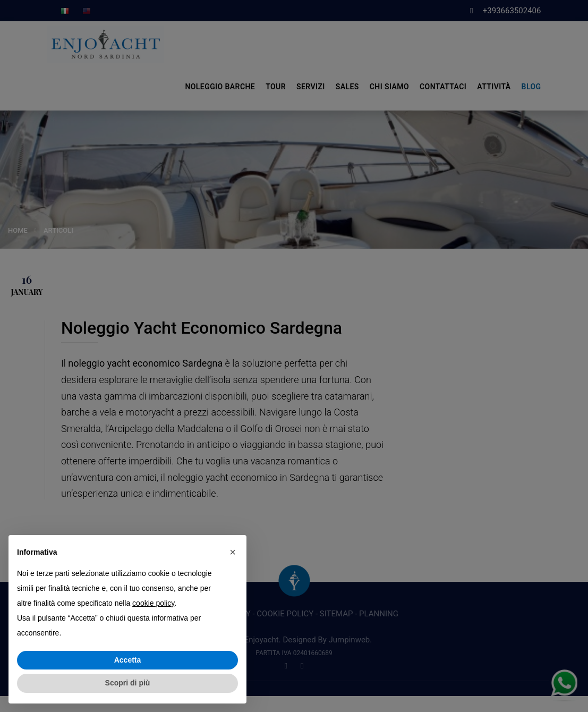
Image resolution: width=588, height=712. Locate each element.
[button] (233, 552)
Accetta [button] (128, 660)
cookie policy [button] (153, 603)
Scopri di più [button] (128, 683)
